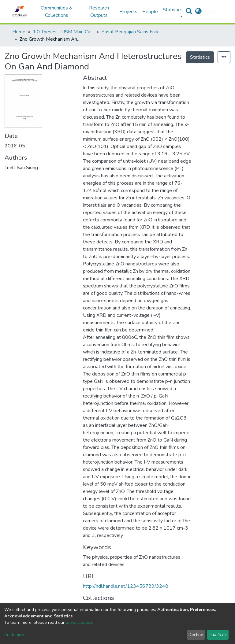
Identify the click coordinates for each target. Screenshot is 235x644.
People (150, 12)
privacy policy (79, 622)
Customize (14, 635)
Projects (128, 12)
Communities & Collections (57, 12)
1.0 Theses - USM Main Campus (63, 32)
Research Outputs (99, 12)
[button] (198, 12)
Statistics (200, 57)
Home (19, 32)
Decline (196, 635)
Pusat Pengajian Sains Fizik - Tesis (132, 32)
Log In (212, 12)
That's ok (218, 635)
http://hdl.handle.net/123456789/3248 (126, 586)
